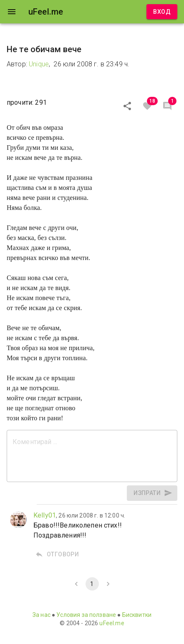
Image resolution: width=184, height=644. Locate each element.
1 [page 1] (92, 584)
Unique (39, 64)
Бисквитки (137, 615)
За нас (42, 615)
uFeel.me (112, 623)
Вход (162, 12)
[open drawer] (12, 12)
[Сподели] (127, 106)
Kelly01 (45, 515)
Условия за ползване (86, 615)
